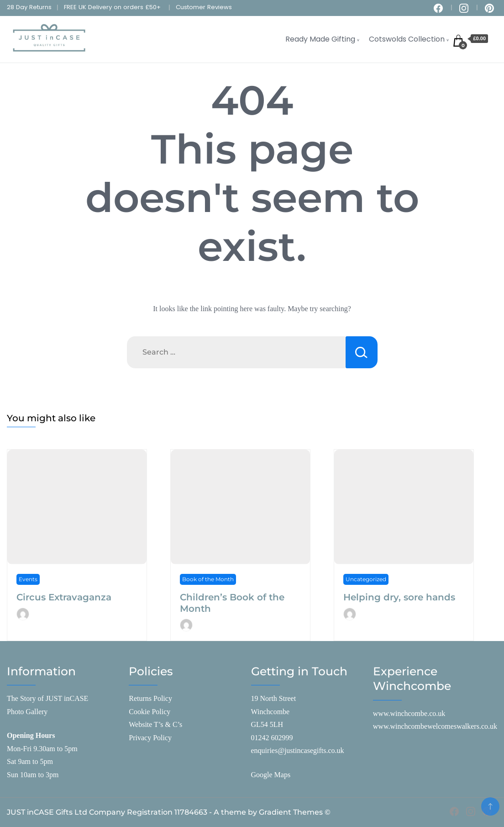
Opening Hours (31, 735)
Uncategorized (366, 579)
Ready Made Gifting (320, 39)
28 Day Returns (29, 7)
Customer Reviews (204, 7)
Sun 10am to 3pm (33, 775)
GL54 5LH (267, 724)
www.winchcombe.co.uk (409, 713)
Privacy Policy (150, 738)
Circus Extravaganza (64, 597)
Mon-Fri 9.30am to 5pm (42, 749)
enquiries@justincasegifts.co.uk (298, 750)
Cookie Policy (150, 712)
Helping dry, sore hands (399, 597)
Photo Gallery (27, 712)
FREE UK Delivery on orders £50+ (112, 7)
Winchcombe (270, 712)
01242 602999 (272, 738)
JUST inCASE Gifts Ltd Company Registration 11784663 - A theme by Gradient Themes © (169, 812)
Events (28, 579)
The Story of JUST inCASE (47, 698)
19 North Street (274, 698)
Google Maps (271, 775)
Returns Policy (150, 698)
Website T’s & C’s (155, 724)
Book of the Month (208, 579)
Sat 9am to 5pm (30, 761)
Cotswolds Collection (407, 39)
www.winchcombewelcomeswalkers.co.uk (435, 726)
